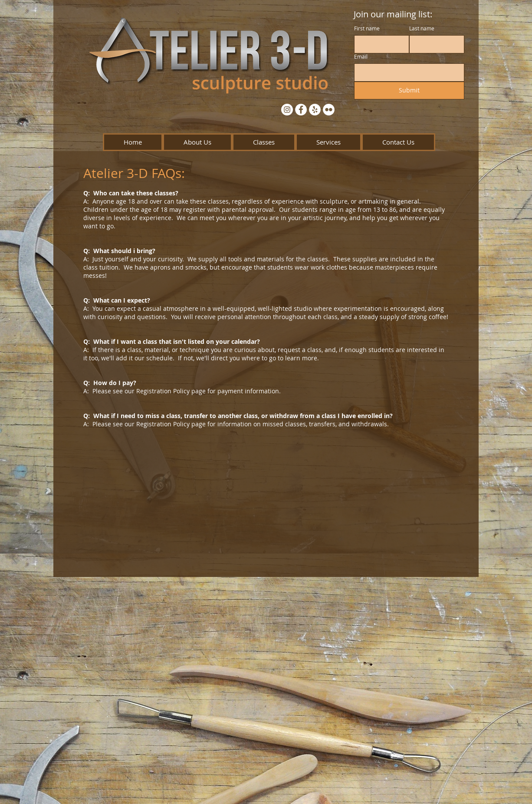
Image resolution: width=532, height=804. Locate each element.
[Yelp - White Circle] (315, 110)
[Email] (407, 72)
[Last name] (434, 44)
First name (367, 28)
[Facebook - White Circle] (301, 110)
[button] (197, 142)
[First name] (379, 44)
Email (361, 57)
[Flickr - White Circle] (329, 110)
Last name (422, 28)
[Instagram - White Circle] (287, 110)
